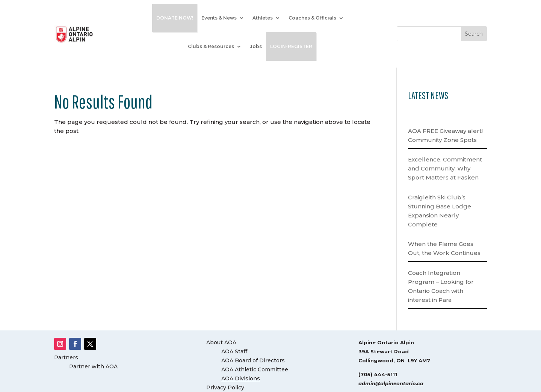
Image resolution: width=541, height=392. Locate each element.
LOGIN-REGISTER (291, 46)
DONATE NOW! (175, 18)
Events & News (219, 18)
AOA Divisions (241, 378)
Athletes (263, 18)
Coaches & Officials (312, 18)
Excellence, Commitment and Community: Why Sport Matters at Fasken (445, 168)
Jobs (256, 46)
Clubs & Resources (211, 46)
